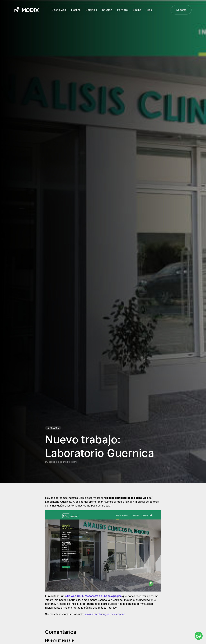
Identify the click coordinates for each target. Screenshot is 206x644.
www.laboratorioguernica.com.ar (105, 614)
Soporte (181, 10)
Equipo (137, 10)
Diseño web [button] (59, 10)
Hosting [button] (76, 10)
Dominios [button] (91, 10)
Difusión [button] (107, 10)
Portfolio (122, 10)
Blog (149, 10)
